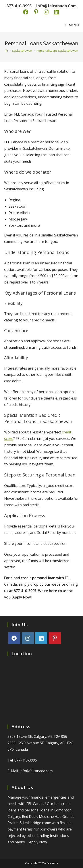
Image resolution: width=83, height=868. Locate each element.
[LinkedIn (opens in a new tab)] (55, 12)
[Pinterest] (55, 638)
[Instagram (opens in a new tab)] (45, 12)
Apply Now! (38, 842)
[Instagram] (28, 638)
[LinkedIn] (41, 638)
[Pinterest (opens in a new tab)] (35, 12)
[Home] (6, 51)
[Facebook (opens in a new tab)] (26, 12)
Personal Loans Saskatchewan (57, 51)
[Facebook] (14, 638)
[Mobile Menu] (72, 25)
